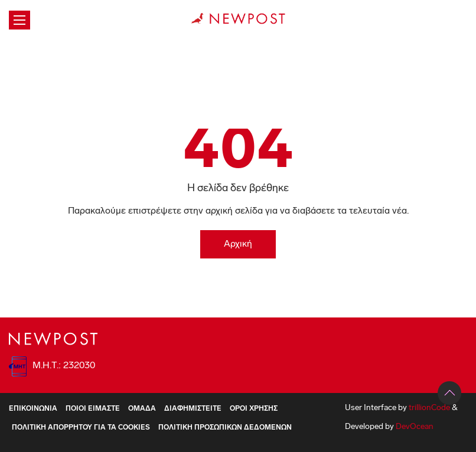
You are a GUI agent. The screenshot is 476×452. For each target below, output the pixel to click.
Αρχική (238, 244)
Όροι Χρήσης (254, 409)
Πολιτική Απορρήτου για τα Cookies (81, 428)
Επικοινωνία (33, 409)
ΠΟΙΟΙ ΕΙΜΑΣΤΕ (93, 409)
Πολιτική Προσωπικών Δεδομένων (225, 428)
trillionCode (429, 408)
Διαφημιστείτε (193, 409)
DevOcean (415, 427)
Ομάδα (142, 409)
